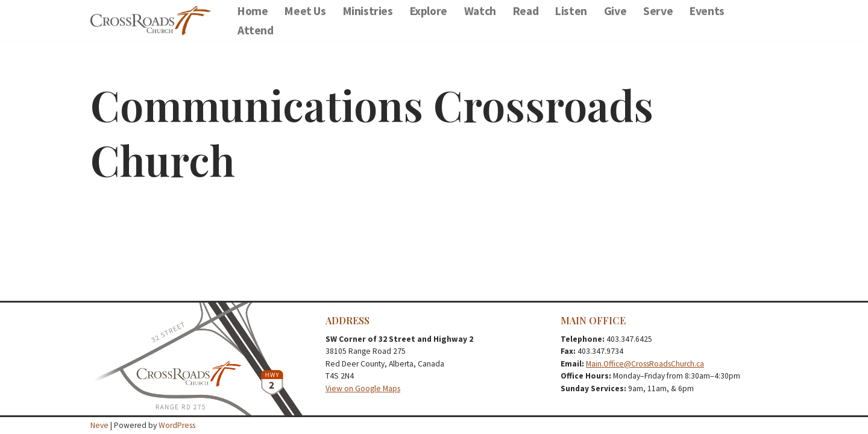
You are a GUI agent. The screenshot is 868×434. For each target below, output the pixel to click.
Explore (429, 11)
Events (707, 11)
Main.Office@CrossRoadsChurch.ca (645, 364)
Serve (658, 11)
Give (615, 11)
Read (526, 11)
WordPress (177, 425)
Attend (256, 30)
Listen (571, 11)
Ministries (368, 11)
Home (253, 11)
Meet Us (305, 11)
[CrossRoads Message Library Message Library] (154, 20)
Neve (99, 425)
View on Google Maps (363, 388)
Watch (480, 11)
